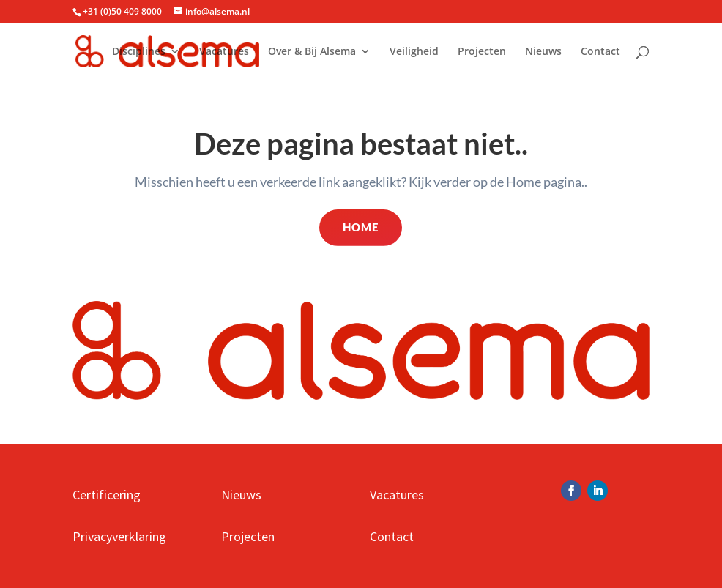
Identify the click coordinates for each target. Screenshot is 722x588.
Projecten (482, 52)
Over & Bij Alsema (312, 52)
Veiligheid (414, 52)
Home (361, 227)
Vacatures (224, 52)
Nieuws (543, 52)
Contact (600, 52)
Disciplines (139, 52)
